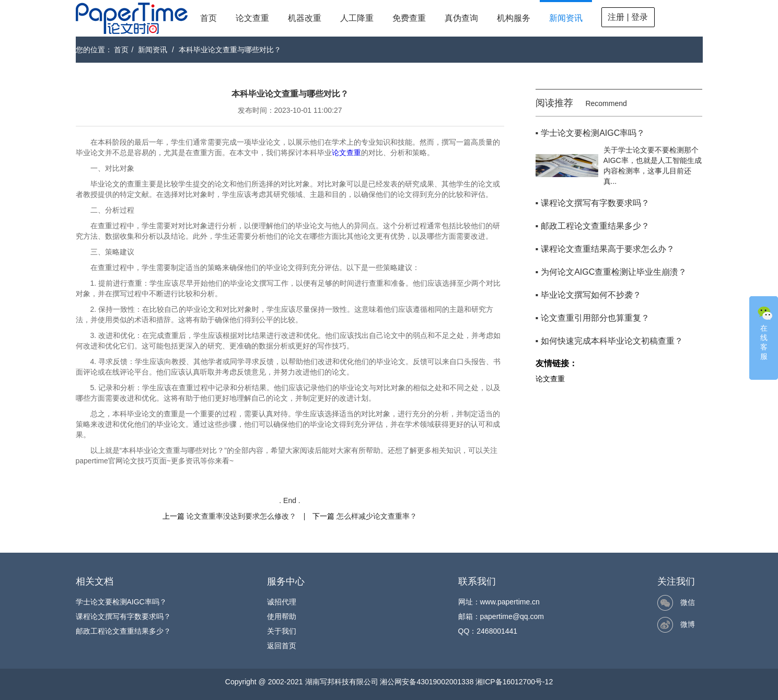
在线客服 (765, 332)
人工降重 (357, 18)
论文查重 (252, 18)
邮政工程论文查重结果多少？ (123, 631)
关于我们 (282, 631)
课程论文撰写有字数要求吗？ (123, 616)
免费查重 (409, 18)
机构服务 (514, 18)
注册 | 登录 (628, 17)
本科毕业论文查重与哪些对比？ (230, 50)
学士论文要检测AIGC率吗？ (121, 602)
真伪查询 (461, 18)
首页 (208, 18)
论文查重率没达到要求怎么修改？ (241, 516)
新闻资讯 (566, 18)
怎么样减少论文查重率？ (377, 516)
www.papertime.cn (510, 602)
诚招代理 (282, 602)
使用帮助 (282, 616)
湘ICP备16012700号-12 (514, 682)
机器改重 (305, 18)
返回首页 (282, 646)
